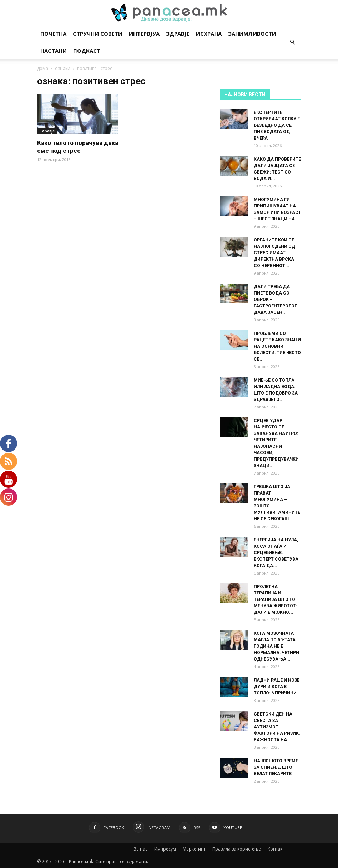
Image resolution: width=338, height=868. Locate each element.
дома (43, 68)
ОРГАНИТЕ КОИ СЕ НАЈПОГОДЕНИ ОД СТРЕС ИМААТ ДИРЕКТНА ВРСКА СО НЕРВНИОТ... (274, 253)
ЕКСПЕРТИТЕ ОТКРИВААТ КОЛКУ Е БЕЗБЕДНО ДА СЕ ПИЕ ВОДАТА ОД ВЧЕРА (277, 125)
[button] (293, 42)
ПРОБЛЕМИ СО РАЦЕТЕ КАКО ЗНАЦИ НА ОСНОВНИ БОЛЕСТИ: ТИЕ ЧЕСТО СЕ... (277, 346)
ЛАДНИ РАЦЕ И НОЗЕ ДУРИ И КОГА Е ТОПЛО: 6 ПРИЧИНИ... (277, 687)
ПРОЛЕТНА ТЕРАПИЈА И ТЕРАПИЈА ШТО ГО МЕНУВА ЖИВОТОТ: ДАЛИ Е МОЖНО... (275, 599)
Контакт (276, 849)
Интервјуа (144, 34)
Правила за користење (237, 849)
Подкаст (87, 51)
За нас (140, 849)
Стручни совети (98, 34)
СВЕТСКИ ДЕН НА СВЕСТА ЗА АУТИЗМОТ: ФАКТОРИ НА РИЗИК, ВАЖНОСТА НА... (277, 727)
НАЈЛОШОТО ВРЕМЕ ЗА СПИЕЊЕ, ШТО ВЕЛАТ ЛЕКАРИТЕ (276, 767)
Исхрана (209, 34)
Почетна (53, 34)
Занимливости (252, 34)
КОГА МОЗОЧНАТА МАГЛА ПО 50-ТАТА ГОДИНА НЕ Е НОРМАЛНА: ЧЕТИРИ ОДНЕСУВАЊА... (276, 646)
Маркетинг (194, 849)
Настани (54, 51)
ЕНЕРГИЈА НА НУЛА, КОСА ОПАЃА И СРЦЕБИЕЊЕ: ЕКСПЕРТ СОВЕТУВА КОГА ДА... (276, 553)
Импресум (165, 849)
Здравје (178, 34)
